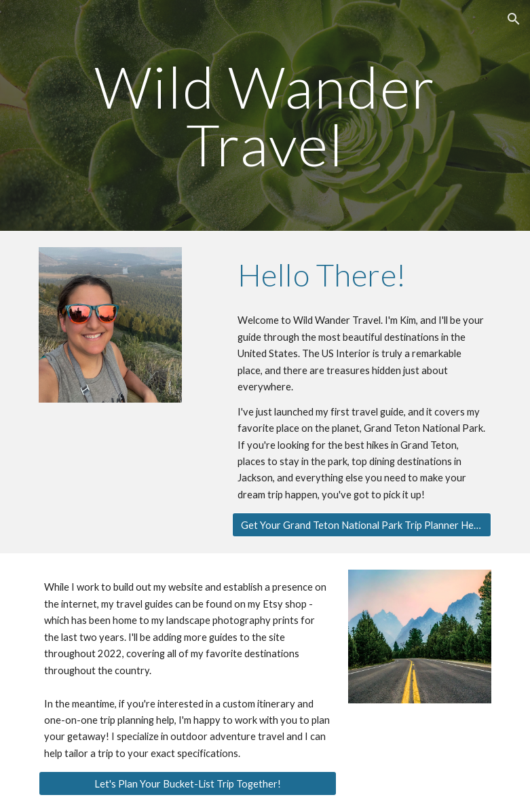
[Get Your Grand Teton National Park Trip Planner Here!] (362, 525)
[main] (265, 116)
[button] (514, 19)
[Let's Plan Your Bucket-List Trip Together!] (188, 783)
